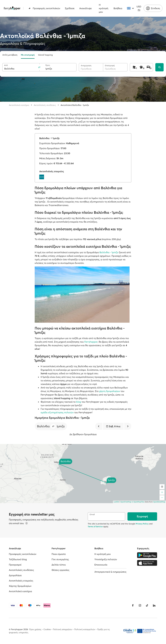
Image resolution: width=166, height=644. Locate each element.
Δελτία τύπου (59, 565)
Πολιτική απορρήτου (63, 629)
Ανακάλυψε (86, 8)
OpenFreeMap (126, 502)
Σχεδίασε (70, 8)
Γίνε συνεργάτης (60, 559)
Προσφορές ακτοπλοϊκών (44, 8)
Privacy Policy (142, 524)
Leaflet (116, 502)
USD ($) (139, 8)
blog (79, 402)
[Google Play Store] (147, 555)
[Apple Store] (147, 563)
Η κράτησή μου (104, 8)
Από (6, 65)
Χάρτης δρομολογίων (20, 586)
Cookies (47, 629)
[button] (53, 426)
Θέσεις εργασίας (60, 570)
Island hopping (45, 55)
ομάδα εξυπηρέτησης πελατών (57, 412)
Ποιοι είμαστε (59, 554)
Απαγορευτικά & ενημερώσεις (110, 572)
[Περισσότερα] (27, 523)
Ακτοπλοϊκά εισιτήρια (19, 105)
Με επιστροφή (28, 55)
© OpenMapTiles (138, 502)
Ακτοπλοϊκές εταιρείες (21, 581)
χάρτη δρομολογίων (110, 391)
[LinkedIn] (154, 605)
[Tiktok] (147, 605)
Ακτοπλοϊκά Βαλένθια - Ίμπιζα (75, 105)
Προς (48, 65)
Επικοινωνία (101, 565)
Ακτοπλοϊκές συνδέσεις (45, 105)
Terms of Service (95, 526)
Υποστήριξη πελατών (106, 559)
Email (92, 514)
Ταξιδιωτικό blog (18, 559)
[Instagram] (140, 605)
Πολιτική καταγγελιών (85, 629)
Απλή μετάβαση (10, 55)
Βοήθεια (118, 8)
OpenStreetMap (159, 502)
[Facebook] (133, 605)
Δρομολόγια (15, 575)
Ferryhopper (91, 342)
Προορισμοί (15, 565)
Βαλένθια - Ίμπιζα (109, 252)
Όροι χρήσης (35, 629)
